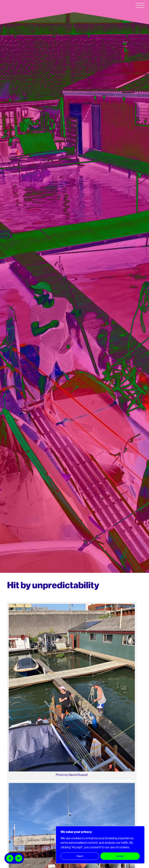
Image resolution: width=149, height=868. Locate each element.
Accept (120, 856)
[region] (100, 845)
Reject (80, 856)
